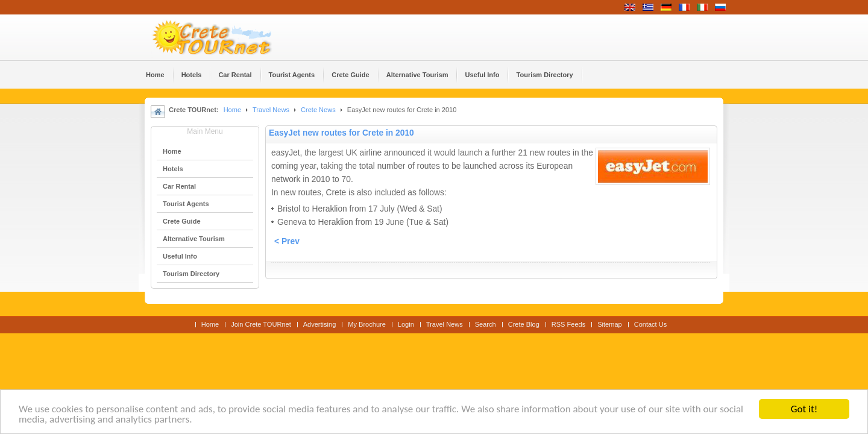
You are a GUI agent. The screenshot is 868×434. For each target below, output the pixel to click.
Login (406, 324)
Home (232, 110)
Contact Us (651, 324)
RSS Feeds (568, 324)
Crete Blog (524, 324)
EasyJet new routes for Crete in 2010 (341, 133)
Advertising (320, 324)
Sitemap (609, 324)
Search (486, 324)
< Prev (287, 241)
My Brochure (367, 324)
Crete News (318, 110)
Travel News (271, 110)
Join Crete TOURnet (261, 324)
